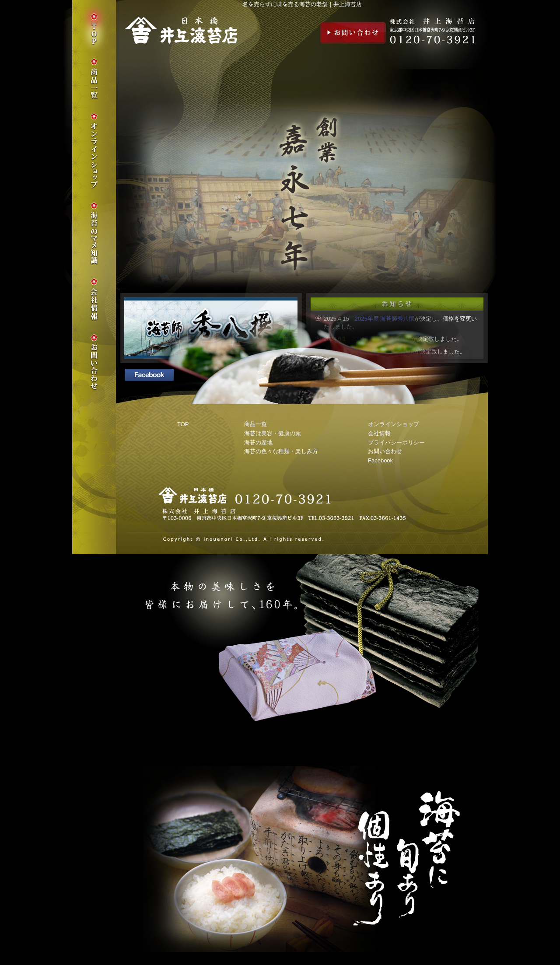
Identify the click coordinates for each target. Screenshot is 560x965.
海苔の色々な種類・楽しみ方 (281, 451)
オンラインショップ (394, 424)
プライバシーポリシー (396, 442)
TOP (183, 424)
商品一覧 (255, 424)
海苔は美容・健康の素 (273, 433)
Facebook (380, 460)
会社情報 (379, 433)
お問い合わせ (353, 33)
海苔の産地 (258, 442)
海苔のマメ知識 (94, 234)
